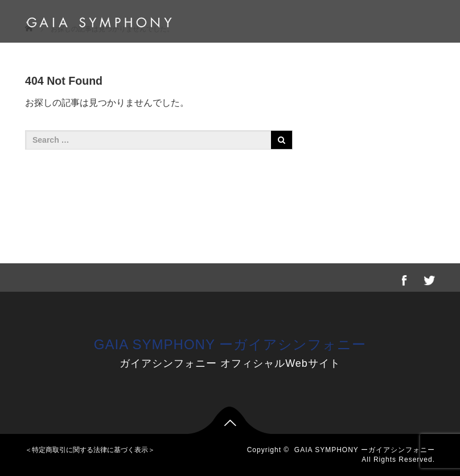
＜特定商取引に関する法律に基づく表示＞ (90, 450)
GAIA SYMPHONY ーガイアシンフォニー (230, 344)
